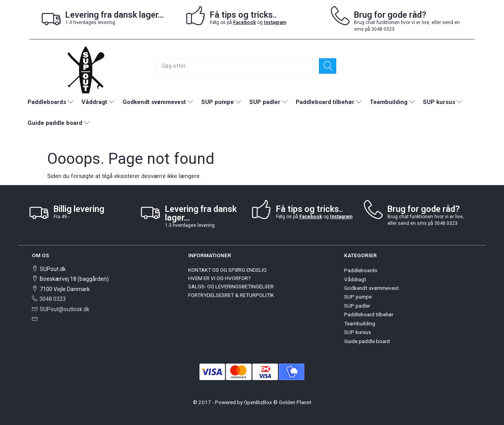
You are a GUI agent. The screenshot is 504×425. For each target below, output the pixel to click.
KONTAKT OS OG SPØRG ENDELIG (227, 270)
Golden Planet (295, 402)
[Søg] (328, 66)
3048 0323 (53, 299)
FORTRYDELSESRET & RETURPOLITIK (231, 295)
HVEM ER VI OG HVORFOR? (220, 278)
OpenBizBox (258, 402)
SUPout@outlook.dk (65, 309)
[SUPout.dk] (86, 69)
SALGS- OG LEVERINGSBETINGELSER (231, 286)
